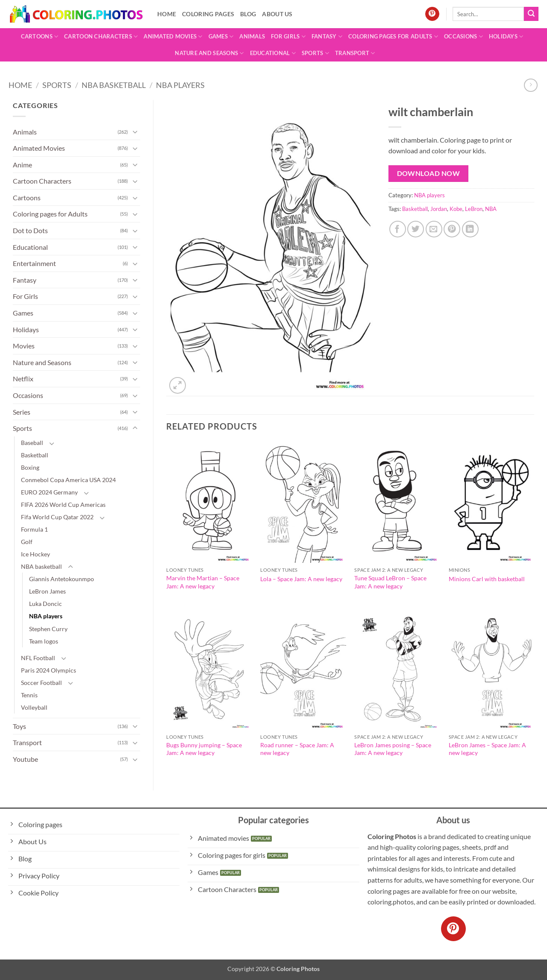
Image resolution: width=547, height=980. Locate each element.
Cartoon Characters (101, 37)
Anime (22, 165)
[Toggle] (135, 132)
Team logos (44, 641)
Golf (27, 542)
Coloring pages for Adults (393, 37)
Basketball (35, 455)
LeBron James (47, 591)
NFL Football (38, 658)
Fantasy (327, 37)
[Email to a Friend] (434, 229)
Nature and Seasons (209, 53)
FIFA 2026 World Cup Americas (63, 505)
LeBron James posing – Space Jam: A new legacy (393, 749)
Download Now (429, 173)
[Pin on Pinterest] (452, 229)
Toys (19, 726)
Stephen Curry (48, 629)
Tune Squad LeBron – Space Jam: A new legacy (390, 582)
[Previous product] (531, 85)
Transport (355, 53)
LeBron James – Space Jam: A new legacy (487, 749)
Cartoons (40, 37)
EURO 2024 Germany (49, 492)
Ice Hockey (35, 554)
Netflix (23, 379)
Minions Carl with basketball (487, 579)
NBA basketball (114, 85)
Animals (252, 36)
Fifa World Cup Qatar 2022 (57, 517)
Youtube (25, 759)
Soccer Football (41, 683)
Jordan (439, 209)
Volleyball (34, 707)
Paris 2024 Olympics (49, 670)
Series (22, 412)
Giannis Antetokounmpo (62, 579)
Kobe (456, 209)
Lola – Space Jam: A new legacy (301, 579)
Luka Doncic (46, 604)
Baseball (32, 443)
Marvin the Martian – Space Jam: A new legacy (203, 582)
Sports (315, 53)
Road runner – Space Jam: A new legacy (297, 749)
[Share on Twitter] (416, 229)
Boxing (30, 467)
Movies (24, 346)
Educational (273, 53)
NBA (491, 209)
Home (167, 14)
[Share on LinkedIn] (470, 229)
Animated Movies (173, 37)
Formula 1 (34, 529)
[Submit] (531, 14)
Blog (248, 14)
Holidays (506, 37)
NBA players (180, 85)
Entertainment (34, 263)
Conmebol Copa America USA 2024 (68, 480)
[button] (178, 385)
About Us (277, 14)
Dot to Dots (30, 230)
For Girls (288, 37)
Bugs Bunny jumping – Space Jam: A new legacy (204, 749)
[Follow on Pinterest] (432, 14)
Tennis (29, 695)
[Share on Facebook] (398, 229)
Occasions (463, 37)
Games (221, 37)
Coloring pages (208, 14)
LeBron (474, 209)
